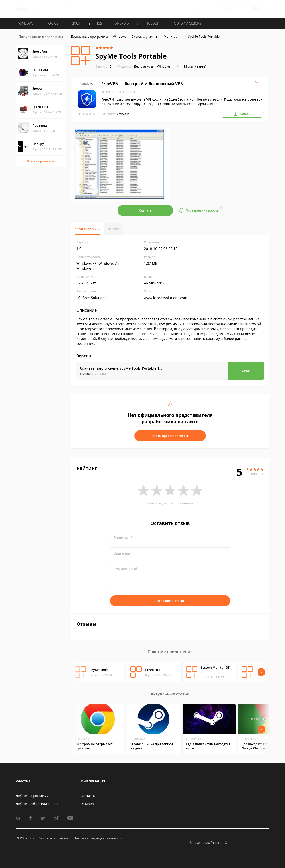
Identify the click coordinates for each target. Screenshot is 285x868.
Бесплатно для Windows (152, 66)
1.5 (103, 66)
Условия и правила (54, 838)
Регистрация (236, 8)
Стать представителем (170, 436)
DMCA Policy (25, 838)
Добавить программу (32, 796)
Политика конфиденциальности (98, 838)
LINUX (76, 23)
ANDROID (122, 23)
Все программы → (41, 161)
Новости (153, 23)
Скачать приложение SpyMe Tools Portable (121, 368)
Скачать (145, 210)
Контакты (88, 796)
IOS (100, 23)
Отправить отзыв (170, 601)
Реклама (87, 804)
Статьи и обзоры (188, 23)
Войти (218, 8)
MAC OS (52, 23)
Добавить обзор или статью (37, 804)
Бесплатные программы (89, 36)
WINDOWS (26, 23)
